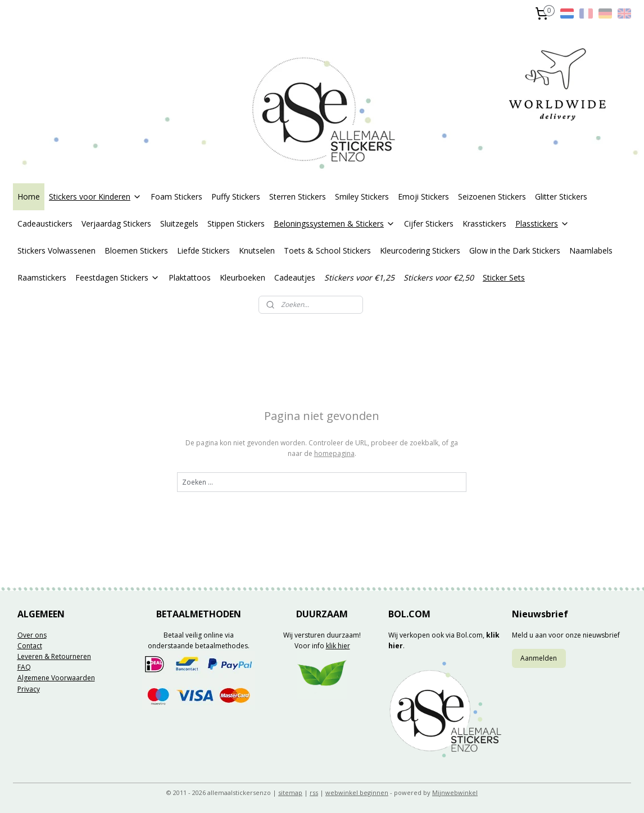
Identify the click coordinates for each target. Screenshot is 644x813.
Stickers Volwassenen (56, 250)
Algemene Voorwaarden (56, 678)
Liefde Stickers (203, 250)
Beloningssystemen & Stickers (334, 223)
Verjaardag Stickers (116, 223)
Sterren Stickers (298, 197)
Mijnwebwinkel (455, 792)
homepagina (334, 453)
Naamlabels (591, 250)
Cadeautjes (295, 277)
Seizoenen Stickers (492, 197)
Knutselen (257, 250)
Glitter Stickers (561, 197)
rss (314, 792)
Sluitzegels (179, 223)
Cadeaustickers (45, 223)
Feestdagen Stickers (117, 277)
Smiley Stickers (362, 197)
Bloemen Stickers (136, 250)
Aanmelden (539, 658)
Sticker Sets (504, 277)
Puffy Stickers (236, 197)
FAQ (24, 667)
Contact (30, 646)
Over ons (32, 635)
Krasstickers (484, 223)
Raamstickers (42, 277)
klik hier (338, 646)
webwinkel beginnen (357, 792)
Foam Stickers (176, 197)
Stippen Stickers (236, 223)
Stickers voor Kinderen (95, 197)
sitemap (290, 792)
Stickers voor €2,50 (439, 277)
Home (29, 197)
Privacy (29, 689)
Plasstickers (542, 223)
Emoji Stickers (423, 197)
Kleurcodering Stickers (420, 250)
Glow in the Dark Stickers (515, 250)
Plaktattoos (190, 277)
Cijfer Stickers (429, 223)
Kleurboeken (242, 277)
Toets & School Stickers (327, 250)
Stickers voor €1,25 (359, 277)
